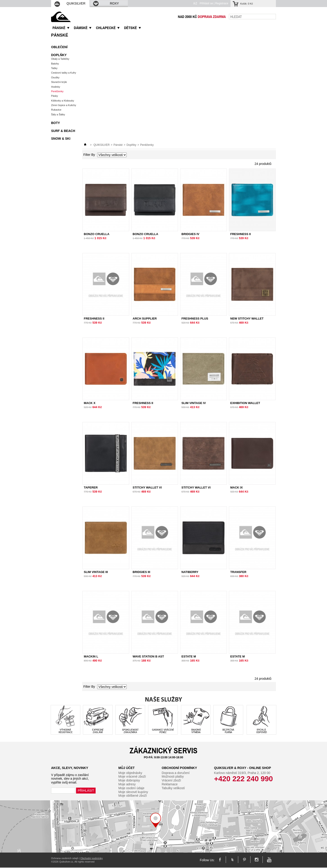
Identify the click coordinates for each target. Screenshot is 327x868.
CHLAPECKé (106, 28)
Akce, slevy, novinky (70, 768)
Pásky (54, 96)
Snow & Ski (61, 139)
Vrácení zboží (171, 780)
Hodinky (56, 87)
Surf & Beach (63, 131)
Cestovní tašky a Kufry (64, 73)
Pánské (60, 35)
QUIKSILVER (70, 4)
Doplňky (59, 55)
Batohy (55, 64)
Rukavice (56, 110)
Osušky (55, 77)
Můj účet (126, 768)
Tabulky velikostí (173, 788)
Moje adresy (127, 784)
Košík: (247, 4)
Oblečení (59, 47)
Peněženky (57, 91)
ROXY (106, 4)
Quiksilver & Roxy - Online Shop (243, 768)
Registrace (222, 3)
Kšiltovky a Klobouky (63, 101)
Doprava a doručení (176, 773)
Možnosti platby (173, 776)
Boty (56, 123)
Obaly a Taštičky (60, 59)
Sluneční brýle (59, 82)
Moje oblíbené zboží (133, 796)
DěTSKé (130, 28)
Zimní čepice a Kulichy (64, 105)
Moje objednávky (130, 773)
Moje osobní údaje (131, 788)
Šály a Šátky (58, 114)
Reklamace (170, 784)
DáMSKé (81, 28)
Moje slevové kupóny (133, 792)
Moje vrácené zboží (132, 776)
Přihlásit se (206, 3)
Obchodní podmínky (179, 768)
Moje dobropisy (129, 780)
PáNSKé (59, 28)
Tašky (54, 68)
